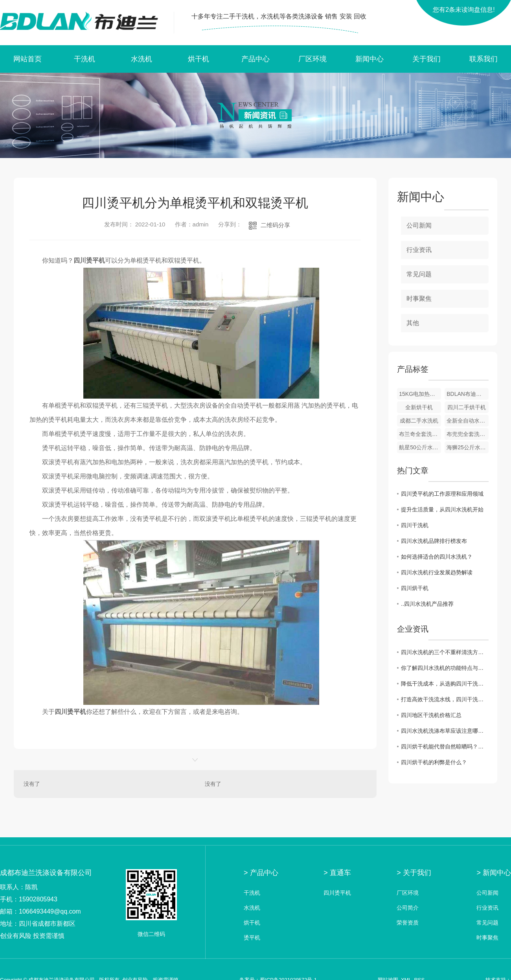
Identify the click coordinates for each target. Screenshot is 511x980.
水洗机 (142, 59)
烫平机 (252, 938)
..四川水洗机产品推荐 (427, 604)
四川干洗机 (415, 525)
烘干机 (199, 59)
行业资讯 (419, 250)
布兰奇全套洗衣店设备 (420, 434)
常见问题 (419, 274)
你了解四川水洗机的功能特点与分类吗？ (445, 668)
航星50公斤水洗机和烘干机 (420, 447)
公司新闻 (419, 225)
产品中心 (256, 59)
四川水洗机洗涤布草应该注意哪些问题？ (445, 731)
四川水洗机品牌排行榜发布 (434, 541)
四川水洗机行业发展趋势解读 (437, 572)
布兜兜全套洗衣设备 (468, 434)
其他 (413, 323)
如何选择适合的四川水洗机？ (437, 557)
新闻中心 (369, 59)
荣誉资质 (408, 923)
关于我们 (426, 59)
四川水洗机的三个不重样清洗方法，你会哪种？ (445, 652)
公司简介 (408, 908)
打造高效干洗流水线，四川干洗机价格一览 (445, 699)
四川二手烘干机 (467, 407)
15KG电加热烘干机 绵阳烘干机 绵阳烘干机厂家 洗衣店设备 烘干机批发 (420, 394)
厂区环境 (312, 59)
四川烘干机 (415, 588)
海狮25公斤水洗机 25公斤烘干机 (468, 447)
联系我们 (483, 59)
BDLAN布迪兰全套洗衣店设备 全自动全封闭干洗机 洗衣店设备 (468, 394)
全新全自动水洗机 (468, 421)
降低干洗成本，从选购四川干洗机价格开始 (445, 684)
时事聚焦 (419, 299)
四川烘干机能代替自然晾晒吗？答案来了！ (445, 746)
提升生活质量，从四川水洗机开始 (442, 509)
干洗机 (85, 59)
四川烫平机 (337, 893)
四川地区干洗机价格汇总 (431, 715)
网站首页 (28, 59)
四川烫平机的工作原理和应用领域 (442, 494)
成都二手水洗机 (419, 421)
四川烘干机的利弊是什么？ (434, 762)
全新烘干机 (419, 407)
